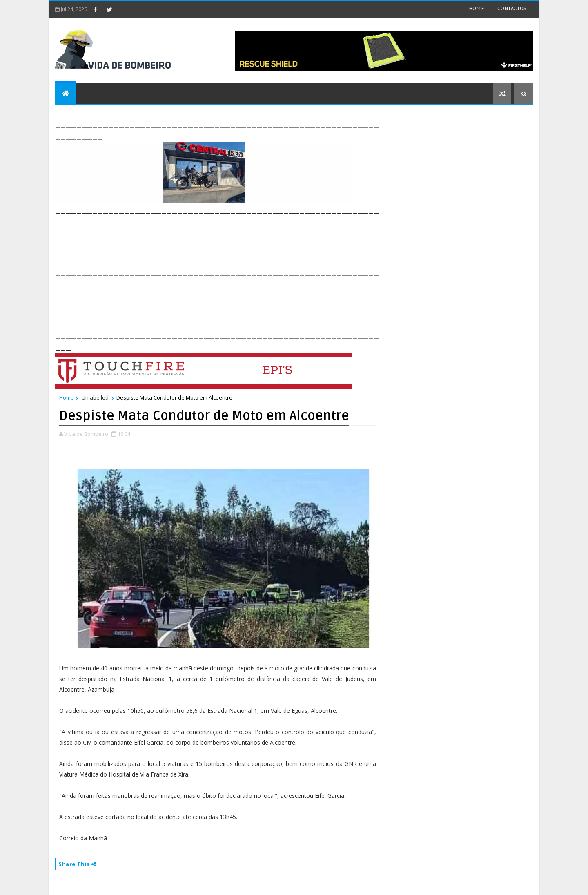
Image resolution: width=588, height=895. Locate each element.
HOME (477, 8)
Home (67, 397)
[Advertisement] (204, 246)
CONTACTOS (512, 8)
